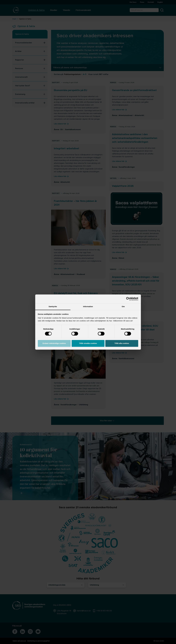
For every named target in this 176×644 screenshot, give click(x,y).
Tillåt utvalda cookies (88, 343)
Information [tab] (88, 306)
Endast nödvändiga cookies (54, 343)
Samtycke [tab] (53, 306)
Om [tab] (123, 306)
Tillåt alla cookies (122, 343)
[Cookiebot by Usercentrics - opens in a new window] (128, 299)
